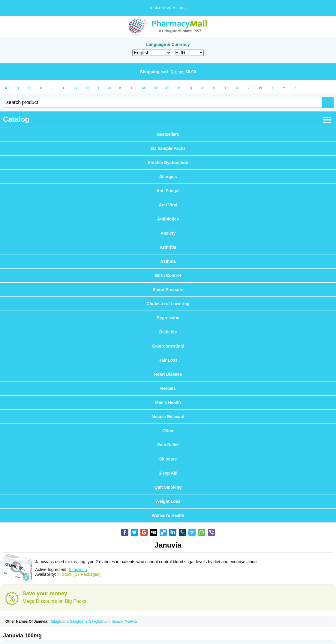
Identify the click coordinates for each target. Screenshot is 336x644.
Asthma (168, 261)
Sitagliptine (79, 621)
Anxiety (168, 233)
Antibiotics (168, 219)
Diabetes (168, 332)
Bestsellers (168, 134)
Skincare (168, 459)
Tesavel (117, 621)
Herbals (168, 388)
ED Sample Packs (168, 148)
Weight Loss (168, 501)
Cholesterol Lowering (168, 304)
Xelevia (131, 621)
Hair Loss (168, 360)
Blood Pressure (168, 290)
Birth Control (168, 275)
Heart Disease (168, 374)
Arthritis (168, 247)
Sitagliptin (78, 570)
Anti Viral (168, 205)
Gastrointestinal (168, 346)
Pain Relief (168, 445)
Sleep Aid (168, 473)
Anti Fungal (168, 191)
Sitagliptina (60, 621)
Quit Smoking (168, 487)
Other (168, 431)
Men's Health (168, 402)
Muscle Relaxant (168, 417)
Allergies (168, 177)
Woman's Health (168, 515)
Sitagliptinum (99, 621)
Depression (168, 318)
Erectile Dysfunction (168, 163)
